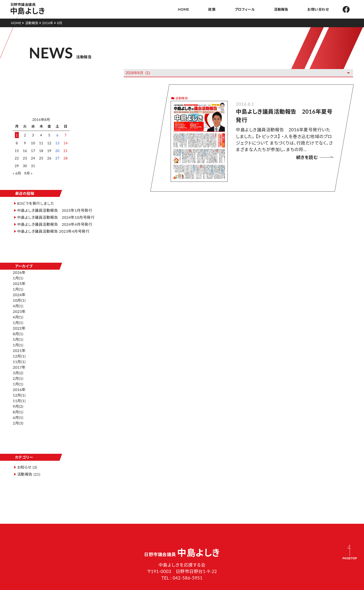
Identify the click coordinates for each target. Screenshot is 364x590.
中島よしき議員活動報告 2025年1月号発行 (55, 203)
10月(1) (19, 288)
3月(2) (18, 361)
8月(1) (18, 322)
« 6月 (17, 170)
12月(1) (19, 344)
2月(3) (18, 411)
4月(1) (18, 294)
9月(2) (18, 394)
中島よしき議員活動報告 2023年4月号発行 (53, 229)
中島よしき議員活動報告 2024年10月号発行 (54, 212)
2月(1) (18, 366)
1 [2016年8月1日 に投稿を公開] (17, 132)
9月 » (28, 170)
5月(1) (18, 327)
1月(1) (18, 266)
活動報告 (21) (29, 453)
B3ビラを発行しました (36, 196)
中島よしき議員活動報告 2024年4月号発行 (55, 222)
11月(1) (19, 350)
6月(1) (18, 406)
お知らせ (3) (27, 446)
